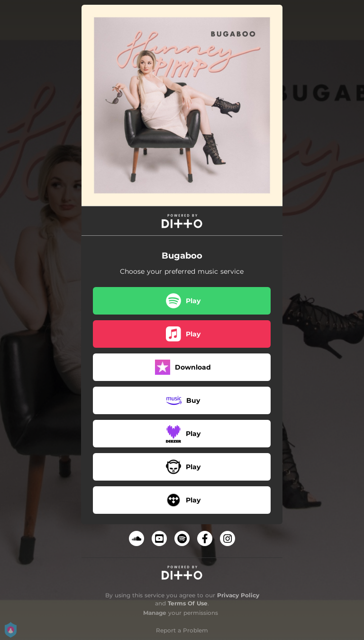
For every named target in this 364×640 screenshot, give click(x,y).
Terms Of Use (188, 603)
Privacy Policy (238, 595)
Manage (155, 613)
